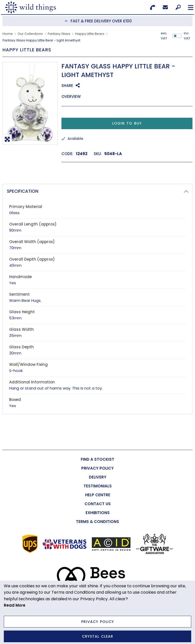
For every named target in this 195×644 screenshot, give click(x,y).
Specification (23, 191)
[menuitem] (97, 459)
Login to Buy (127, 123)
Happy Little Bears (90, 34)
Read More (15, 605)
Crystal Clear (98, 636)
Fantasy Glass (59, 34)
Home (8, 34)
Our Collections (30, 34)
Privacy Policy (98, 622)
